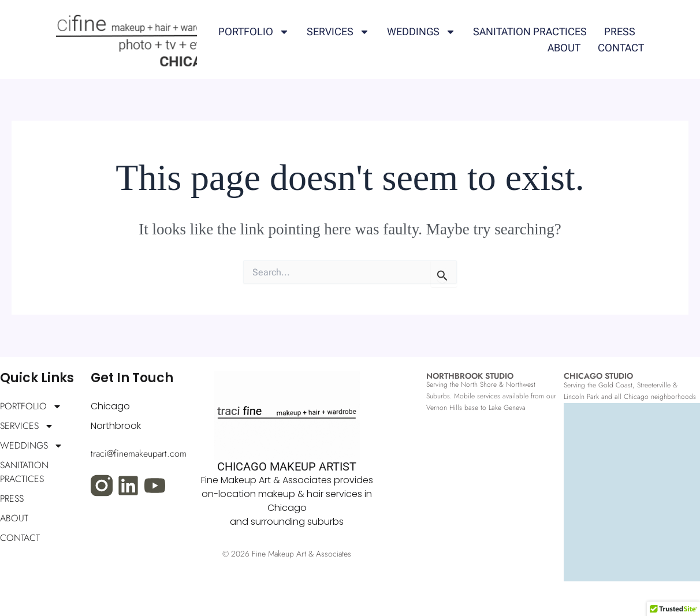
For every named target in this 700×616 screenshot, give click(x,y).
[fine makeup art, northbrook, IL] (493, 515)
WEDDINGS (421, 32)
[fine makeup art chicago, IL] (632, 504)
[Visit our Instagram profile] (102, 486)
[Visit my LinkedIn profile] (128, 486)
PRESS (620, 31)
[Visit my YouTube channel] (155, 486)
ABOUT (564, 48)
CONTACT (621, 48)
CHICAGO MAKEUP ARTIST (287, 466)
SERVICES (338, 32)
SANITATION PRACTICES (530, 31)
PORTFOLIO (254, 32)
